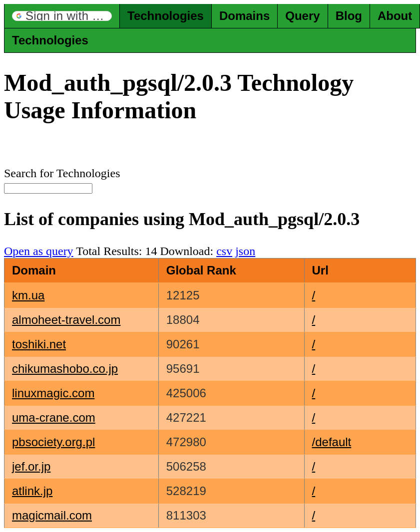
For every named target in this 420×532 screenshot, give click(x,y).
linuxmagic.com (53, 393)
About (395, 16)
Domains (244, 16)
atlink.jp (32, 491)
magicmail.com (52, 515)
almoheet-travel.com (66, 320)
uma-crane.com (54, 417)
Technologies (166, 16)
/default (332, 442)
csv (224, 251)
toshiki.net (39, 344)
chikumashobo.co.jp (65, 369)
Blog (349, 16)
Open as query (39, 251)
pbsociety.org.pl (53, 442)
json (245, 251)
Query (302, 16)
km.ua (28, 295)
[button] (62, 16)
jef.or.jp (31, 466)
